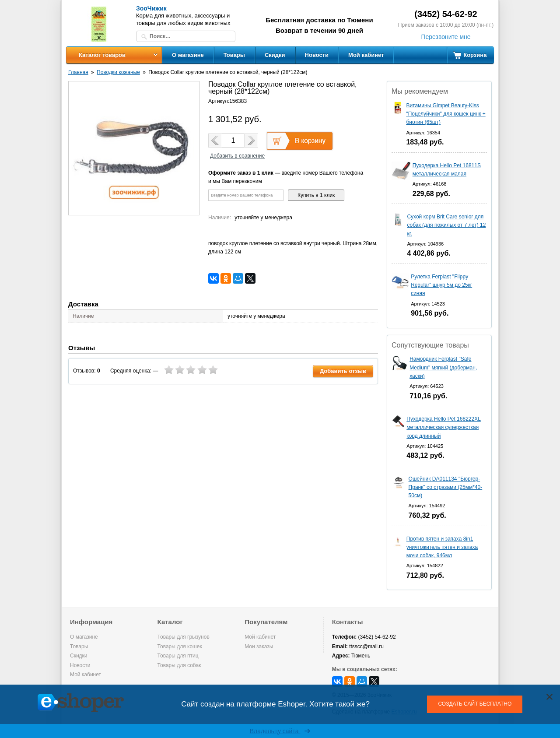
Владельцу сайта (280, 731)
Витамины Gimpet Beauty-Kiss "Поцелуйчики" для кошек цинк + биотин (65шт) (446, 114)
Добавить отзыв (343, 371)
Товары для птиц (178, 656)
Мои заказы (259, 647)
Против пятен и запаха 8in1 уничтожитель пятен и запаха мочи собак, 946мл (442, 547)
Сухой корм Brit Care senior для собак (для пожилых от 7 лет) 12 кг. (446, 225)
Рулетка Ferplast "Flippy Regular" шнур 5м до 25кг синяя (441, 285)
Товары (234, 55)
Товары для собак (179, 665)
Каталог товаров (102, 55)
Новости (317, 55)
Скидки (275, 55)
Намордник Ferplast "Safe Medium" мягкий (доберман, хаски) (443, 367)
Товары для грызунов (184, 637)
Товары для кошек (180, 647)
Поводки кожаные (118, 72)
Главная (78, 72)
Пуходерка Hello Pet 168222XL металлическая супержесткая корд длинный (444, 427)
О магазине (188, 55)
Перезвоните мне (446, 37)
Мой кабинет (366, 55)
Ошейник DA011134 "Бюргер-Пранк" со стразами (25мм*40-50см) (446, 487)
